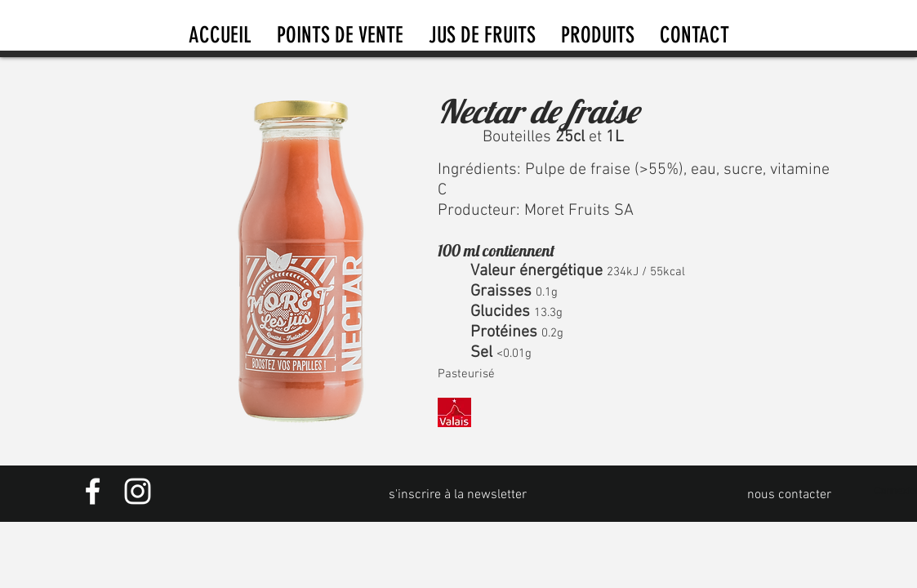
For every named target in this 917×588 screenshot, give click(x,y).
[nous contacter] (790, 495)
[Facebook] (93, 491)
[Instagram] (138, 491)
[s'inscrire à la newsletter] (458, 495)
